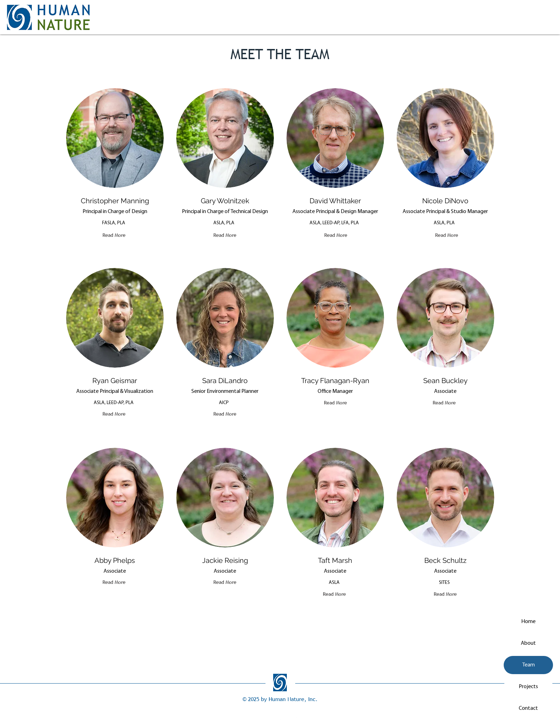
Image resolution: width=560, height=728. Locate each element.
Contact (528, 708)
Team (529, 665)
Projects (528, 687)
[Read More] (114, 235)
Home (528, 622)
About (528, 643)
